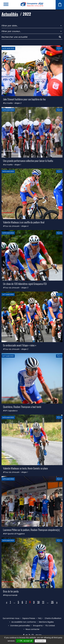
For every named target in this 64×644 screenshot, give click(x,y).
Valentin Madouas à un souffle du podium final (24, 222)
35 (52, 602)
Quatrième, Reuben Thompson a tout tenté (22, 407)
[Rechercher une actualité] (30, 37)
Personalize (40, 641)
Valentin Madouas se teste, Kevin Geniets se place (25, 468)
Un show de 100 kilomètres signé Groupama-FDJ (25, 284)
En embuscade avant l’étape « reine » (20, 345)
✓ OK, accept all (25, 641)
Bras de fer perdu (11, 591)
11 (43, 602)
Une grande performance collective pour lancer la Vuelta (28, 161)
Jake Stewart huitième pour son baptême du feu (24, 99)
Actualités (10, 14)
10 (38, 602)
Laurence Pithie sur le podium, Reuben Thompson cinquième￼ (31, 530)
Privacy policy (53, 641)
